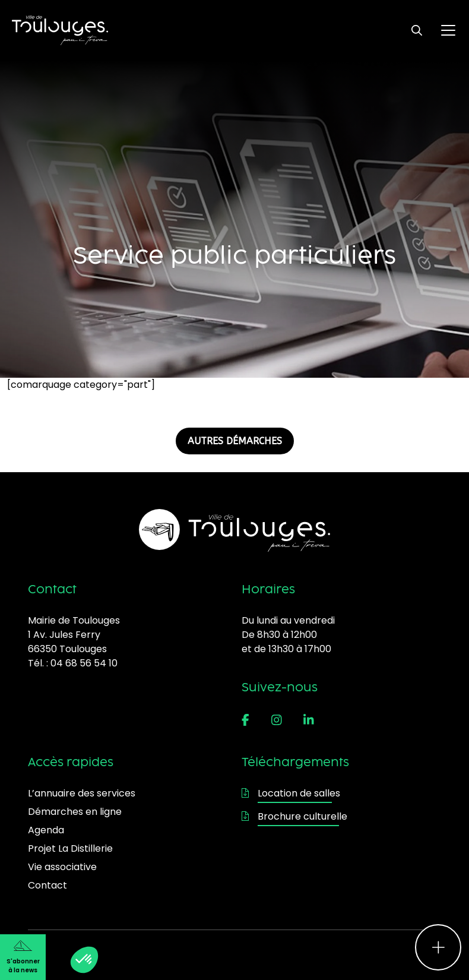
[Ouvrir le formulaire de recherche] (417, 30)
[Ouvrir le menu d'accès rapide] (438, 947)
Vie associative (62, 867)
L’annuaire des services (82, 793)
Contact (47, 885)
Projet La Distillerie (70, 848)
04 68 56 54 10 (84, 663)
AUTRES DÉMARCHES (235, 441)
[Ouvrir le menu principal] (448, 30)
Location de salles (291, 793)
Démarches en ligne (75, 812)
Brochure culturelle (294, 816)
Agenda (46, 830)
